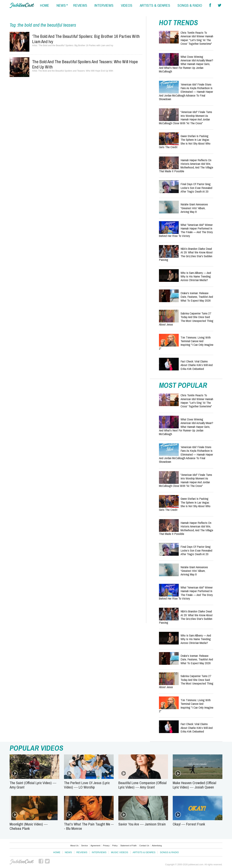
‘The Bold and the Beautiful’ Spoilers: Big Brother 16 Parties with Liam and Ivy (86, 39)
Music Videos (120, 852)
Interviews (99, 852)
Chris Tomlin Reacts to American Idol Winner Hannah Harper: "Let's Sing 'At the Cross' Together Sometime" (197, 38)
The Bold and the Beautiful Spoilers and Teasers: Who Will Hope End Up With (85, 64)
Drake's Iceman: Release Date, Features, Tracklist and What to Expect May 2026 (197, 297)
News (68, 852)
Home (57, 852)
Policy (115, 846)
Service (85, 846)
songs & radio (190, 5)
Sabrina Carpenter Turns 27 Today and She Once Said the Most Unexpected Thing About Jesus (186, 319)
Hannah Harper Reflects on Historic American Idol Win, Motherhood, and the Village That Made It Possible (186, 166)
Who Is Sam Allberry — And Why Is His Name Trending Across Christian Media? (196, 276)
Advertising (157, 846)
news (61, 5)
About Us (74, 846)
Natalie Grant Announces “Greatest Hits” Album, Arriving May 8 (194, 208)
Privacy (106, 846)
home (45, 5)
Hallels (22, 5)
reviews (80, 5)
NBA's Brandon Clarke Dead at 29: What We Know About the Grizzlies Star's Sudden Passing (186, 254)
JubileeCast (22, 862)
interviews (104, 5)
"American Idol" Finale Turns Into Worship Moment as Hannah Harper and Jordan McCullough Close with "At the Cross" (186, 117)
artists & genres (155, 5)
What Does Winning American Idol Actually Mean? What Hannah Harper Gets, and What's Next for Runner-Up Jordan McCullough (186, 64)
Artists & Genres (144, 852)
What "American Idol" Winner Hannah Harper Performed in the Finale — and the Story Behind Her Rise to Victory (186, 230)
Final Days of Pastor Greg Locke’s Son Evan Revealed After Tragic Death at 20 (196, 188)
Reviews (82, 852)
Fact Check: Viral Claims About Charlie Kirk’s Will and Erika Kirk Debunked (197, 365)
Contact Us (144, 846)
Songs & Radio (169, 852)
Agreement (96, 846)
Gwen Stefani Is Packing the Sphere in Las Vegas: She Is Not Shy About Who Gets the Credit (185, 141)
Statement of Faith (129, 846)
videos (127, 5)
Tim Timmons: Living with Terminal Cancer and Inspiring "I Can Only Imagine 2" (186, 343)
